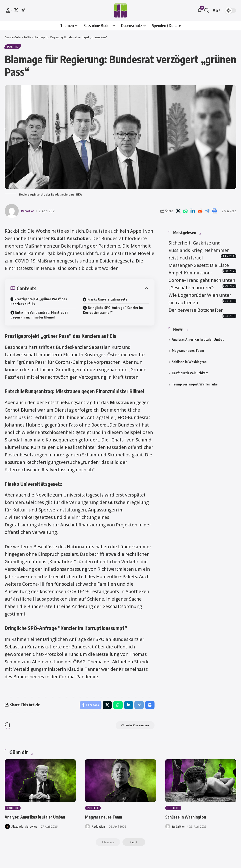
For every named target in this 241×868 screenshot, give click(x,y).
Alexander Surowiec (25, 836)
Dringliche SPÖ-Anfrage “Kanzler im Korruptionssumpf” (113, 312)
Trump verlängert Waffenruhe (195, 382)
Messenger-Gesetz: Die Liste (199, 263)
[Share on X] (178, 212)
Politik (14, 47)
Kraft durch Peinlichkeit (190, 371)
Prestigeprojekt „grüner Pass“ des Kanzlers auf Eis (39, 303)
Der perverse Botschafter (196, 308)
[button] (8, 10)
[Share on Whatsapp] (185, 212)
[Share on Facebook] (88, 707)
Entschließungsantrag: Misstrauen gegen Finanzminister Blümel (39, 316)
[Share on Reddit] (200, 212)
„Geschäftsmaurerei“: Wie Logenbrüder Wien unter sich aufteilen (200, 293)
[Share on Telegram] (207, 212)
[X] (16, 10)
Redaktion (29, 212)
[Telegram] (23, 10)
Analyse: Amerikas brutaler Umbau (198, 337)
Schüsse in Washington (189, 360)
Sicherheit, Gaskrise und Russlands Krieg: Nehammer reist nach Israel (199, 248)
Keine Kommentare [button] (131, 728)
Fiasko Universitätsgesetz (107, 301)
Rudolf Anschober (71, 240)
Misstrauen (122, 404)
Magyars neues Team (188, 348)
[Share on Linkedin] (193, 212)
